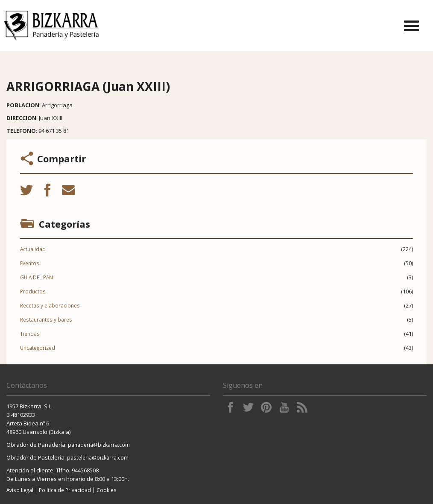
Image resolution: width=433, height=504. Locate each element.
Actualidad (33, 249)
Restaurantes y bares (46, 319)
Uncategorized (38, 348)
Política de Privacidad (65, 490)
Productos (33, 291)
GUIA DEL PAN (37, 277)
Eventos (30, 263)
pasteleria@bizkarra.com (98, 457)
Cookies (107, 490)
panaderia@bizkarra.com (99, 445)
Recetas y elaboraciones (50, 305)
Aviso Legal (20, 490)
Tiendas (30, 334)
